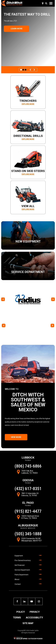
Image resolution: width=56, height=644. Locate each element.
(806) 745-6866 (28, 466)
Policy (21, 612)
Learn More (16, 29)
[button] (31, 70)
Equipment (19, 556)
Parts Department (21, 575)
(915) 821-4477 (28, 511)
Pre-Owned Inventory (23, 560)
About (17, 579)
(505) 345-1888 (28, 534)
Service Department (22, 570)
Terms (17, 618)
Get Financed (20, 565)
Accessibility (34, 618)
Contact (18, 584)
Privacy (35, 612)
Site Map (28, 623)
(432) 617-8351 (28, 489)
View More (16, 437)
